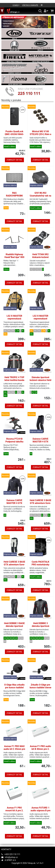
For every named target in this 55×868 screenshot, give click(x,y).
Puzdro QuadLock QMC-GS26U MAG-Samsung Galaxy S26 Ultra (14, 136)
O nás (16, 5)
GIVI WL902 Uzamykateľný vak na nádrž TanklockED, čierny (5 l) (41, 197)
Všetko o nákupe (30, 5)
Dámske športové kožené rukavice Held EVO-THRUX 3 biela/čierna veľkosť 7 (40, 382)
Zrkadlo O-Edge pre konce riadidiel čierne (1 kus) (40, 688)
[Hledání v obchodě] (40, 11)
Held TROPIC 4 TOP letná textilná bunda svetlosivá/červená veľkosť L (14, 382)
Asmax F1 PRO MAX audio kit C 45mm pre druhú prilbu (14, 749)
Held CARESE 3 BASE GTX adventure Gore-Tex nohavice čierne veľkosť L (41, 504)
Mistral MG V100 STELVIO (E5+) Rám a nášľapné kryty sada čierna (41, 136)
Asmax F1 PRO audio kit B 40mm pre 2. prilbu (41, 749)
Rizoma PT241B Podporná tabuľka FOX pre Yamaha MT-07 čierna (14, 443)
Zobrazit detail (14, 160)
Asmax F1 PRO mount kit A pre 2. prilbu (14, 811)
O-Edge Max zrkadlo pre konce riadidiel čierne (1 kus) (14, 688)
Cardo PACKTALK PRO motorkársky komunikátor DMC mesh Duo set (40, 566)
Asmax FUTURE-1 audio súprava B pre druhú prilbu (40, 811)
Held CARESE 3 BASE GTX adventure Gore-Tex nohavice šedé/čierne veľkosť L (14, 566)
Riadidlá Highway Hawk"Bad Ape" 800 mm (14, 257)
